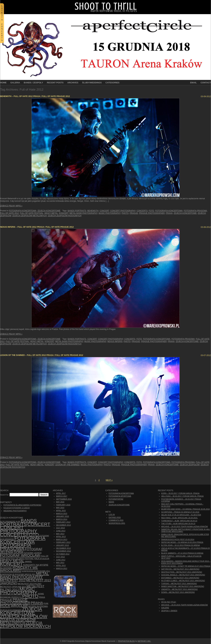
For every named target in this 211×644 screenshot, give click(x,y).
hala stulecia (42, 559)
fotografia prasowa (195, 211)
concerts (142, 211)
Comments (116, 520)
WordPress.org (117, 523)
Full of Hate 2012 (9, 213)
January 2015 (62, 516)
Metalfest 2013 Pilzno (29, 584)
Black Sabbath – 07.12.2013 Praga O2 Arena (182, 553)
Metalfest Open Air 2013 (13, 587)
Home (3, 83)
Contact (206, 83)
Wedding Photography (15, 511)
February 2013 (63, 542)
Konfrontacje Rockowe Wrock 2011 (18, 574)
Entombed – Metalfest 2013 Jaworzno (180, 578)
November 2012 (63, 551)
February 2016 (63, 505)
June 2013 (61, 531)
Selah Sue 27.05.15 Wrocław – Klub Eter (181, 515)
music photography (110, 213)
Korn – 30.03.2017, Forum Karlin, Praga (180, 493)
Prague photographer (152, 213)
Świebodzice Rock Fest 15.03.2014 (178, 539)
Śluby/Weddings (92, 83)
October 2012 (63, 554)
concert (104, 211)
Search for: (5, 495)
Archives (73, 83)
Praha (169, 213)
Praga (42, 597)
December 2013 (63, 525)
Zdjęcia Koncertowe (49, 211)
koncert (64, 213)
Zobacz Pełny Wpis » (11, 206)
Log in (112, 514)
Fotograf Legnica (33, 553)
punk (46, 603)
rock (5, 606)
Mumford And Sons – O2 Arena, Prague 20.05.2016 (185, 509)
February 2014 (63, 522)
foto (151, 211)
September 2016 (64, 499)
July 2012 (60, 557)
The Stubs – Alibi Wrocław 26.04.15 (178, 524)
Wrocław (19, 606)
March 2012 (62, 568)
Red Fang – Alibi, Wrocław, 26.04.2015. (180, 518)
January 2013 (62, 545)
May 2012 (60, 562)
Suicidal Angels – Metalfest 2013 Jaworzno (183, 575)
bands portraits (77, 211)
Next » (109, 480)
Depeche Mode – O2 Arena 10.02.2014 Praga (182, 542)
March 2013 (62, 539)
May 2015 (60, 508)
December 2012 (63, 548)
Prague (134, 213)
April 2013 (61, 537)
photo (125, 213)
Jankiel (28, 561)
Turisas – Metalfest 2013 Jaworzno (179, 584)
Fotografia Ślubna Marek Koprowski (22, 505)
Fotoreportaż (116, 499)
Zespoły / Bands (169, 611)
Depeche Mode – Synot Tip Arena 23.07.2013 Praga (186, 566)
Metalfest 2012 (13, 580)
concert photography (123, 211)
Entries (115, 517)
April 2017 (61, 493)
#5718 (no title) (169, 602)
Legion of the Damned (67, 465)
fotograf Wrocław (20, 555)
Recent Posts (55, 83)
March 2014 (62, 519)
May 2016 (60, 502)
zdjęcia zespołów (190, 465)
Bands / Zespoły (34, 83)
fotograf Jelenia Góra (21, 551)
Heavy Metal (51, 213)
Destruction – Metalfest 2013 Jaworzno (182, 572)
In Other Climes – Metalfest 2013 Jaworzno (183, 581)
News (111, 502)
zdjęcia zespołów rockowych (65, 216)
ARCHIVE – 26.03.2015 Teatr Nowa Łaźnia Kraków (184, 526)
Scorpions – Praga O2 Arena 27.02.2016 (180, 512)
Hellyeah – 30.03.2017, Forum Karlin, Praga (182, 496)
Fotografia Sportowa (120, 496)
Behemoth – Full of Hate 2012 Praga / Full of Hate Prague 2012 (35, 96)
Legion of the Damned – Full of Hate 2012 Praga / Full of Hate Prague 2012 (42, 355)
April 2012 (61, 565)
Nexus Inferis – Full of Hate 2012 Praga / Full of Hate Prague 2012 (37, 227)
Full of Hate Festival (32, 213)
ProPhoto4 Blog (126, 641)
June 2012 (61, 560)
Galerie (165, 608)
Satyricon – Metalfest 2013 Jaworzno (180, 569)
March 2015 (62, 513)
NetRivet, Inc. (144, 641)
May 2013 (60, 534)
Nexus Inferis (115, 341)
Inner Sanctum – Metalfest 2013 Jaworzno (183, 586)
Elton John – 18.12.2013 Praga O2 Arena (181, 545)
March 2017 (62, 496)
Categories (112, 83)
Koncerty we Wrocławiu (19, 569)
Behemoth (93, 211)
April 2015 (61, 511)
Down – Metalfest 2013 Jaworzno (178, 592)
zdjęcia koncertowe (185, 213)
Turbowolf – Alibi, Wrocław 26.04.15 (179, 521)
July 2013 (60, 528)
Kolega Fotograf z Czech (17, 508)
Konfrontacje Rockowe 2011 (36, 571)
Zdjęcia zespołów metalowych (29, 216)
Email (193, 83)
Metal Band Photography (83, 213)
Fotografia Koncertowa (23, 211)
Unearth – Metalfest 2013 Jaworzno (179, 589)
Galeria (15, 83)
